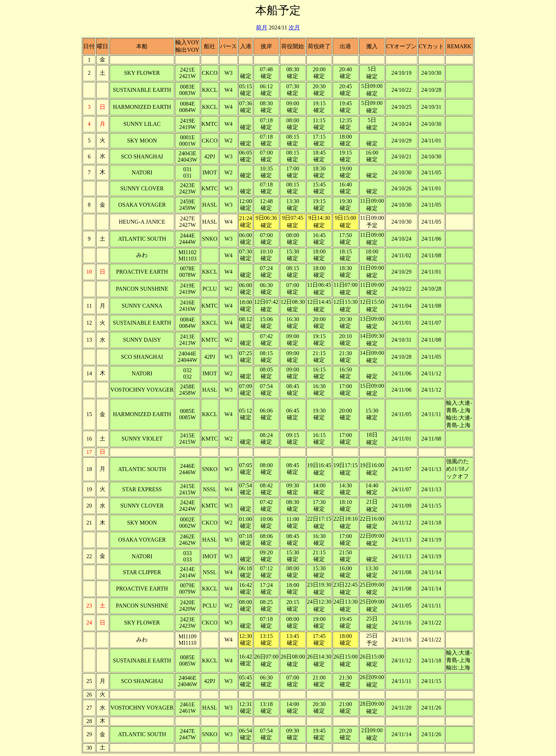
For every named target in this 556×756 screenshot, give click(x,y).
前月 (262, 27)
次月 (294, 27)
